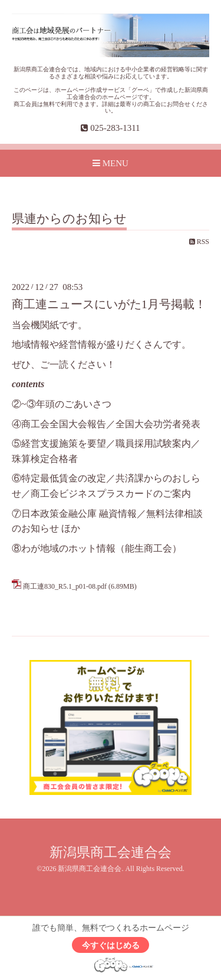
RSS (199, 242)
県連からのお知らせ (69, 219)
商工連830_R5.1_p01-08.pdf (65, 586)
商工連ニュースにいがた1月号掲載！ (109, 304)
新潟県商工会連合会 (111, 852)
